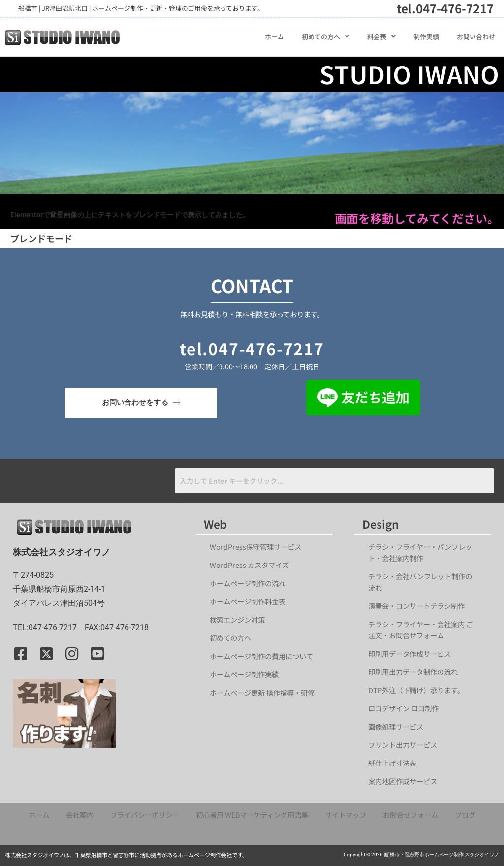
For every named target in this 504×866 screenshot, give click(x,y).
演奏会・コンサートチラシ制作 (416, 606)
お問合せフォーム (410, 815)
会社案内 (80, 815)
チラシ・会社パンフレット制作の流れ (420, 582)
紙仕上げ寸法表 (392, 763)
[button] (326, 37)
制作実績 (426, 37)
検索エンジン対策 (241, 619)
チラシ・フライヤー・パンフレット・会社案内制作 (420, 552)
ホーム (274, 37)
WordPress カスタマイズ (249, 565)
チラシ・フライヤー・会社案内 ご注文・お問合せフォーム (421, 630)
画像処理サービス (396, 726)
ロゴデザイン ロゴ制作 (403, 708)
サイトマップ (346, 815)
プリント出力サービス (403, 745)
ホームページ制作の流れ (248, 583)
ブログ (465, 815)
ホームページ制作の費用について (261, 656)
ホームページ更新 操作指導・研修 (262, 692)
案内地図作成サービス (403, 781)
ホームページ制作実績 (244, 674)
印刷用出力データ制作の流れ (413, 672)
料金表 (381, 37)
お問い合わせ (476, 37)
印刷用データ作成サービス (409, 653)
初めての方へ (326, 37)
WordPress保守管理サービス (255, 547)
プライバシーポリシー (145, 815)
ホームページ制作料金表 (248, 601)
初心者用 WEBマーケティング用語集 (252, 815)
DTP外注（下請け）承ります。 (416, 690)
